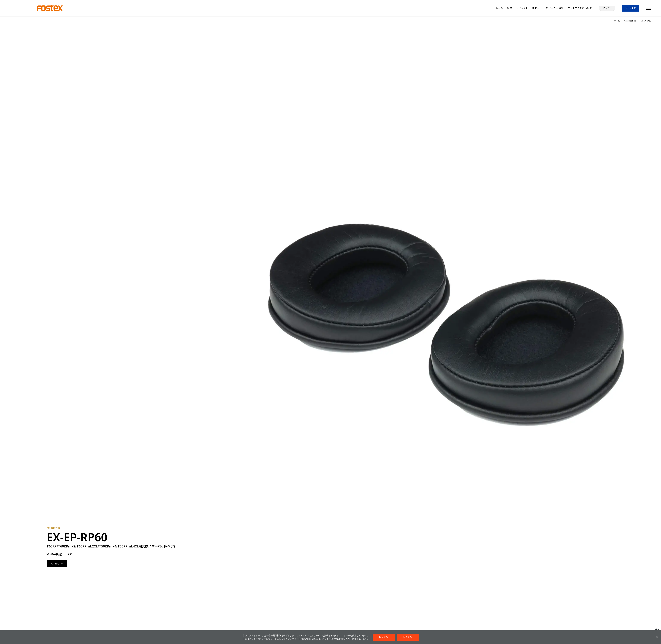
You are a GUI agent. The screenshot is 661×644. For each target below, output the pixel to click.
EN (609, 8)
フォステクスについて (580, 8)
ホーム (499, 8)
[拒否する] (657, 637)
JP (604, 8)
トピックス (522, 8)
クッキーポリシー (258, 639)
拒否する (408, 637)
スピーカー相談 (555, 8)
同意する (384, 637)
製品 (510, 8)
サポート (537, 8)
